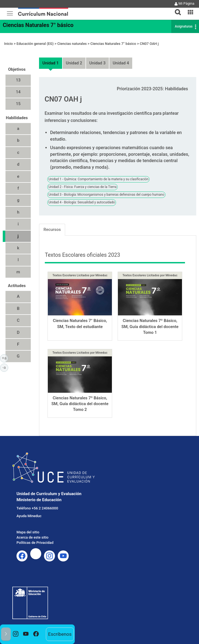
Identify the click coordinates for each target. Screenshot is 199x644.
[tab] (176, 9)
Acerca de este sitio (32, 537)
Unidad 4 (121, 63)
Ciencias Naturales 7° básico (38, 25)
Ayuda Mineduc (29, 516)
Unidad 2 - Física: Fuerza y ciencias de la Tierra (82, 187)
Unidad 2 (74, 63)
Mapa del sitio (28, 532)
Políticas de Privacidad (35, 543)
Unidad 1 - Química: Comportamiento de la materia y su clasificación (98, 179)
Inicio (9, 44)
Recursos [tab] (52, 230)
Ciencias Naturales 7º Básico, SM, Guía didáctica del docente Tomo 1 (150, 327)
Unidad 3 (97, 63)
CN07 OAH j (149, 44)
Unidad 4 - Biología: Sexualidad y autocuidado (82, 202)
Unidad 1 (50, 63)
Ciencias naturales (72, 44)
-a (5, 367)
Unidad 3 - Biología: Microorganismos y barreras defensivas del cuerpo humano (106, 195)
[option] (16, 634)
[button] (176, 9)
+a (5, 358)
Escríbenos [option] (60, 634)
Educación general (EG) (35, 44)
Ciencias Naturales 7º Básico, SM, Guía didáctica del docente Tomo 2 (80, 404)
